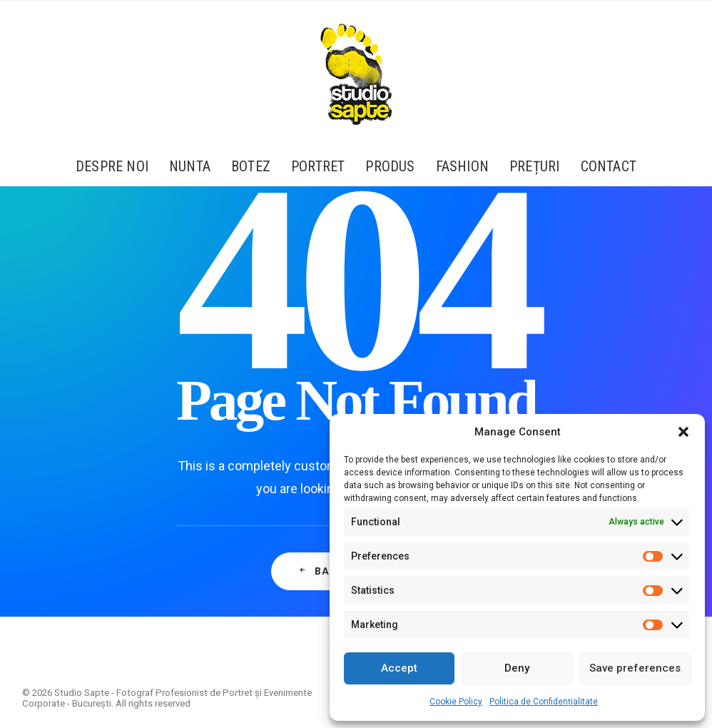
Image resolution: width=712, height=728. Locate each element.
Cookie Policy (456, 702)
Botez (251, 166)
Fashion (462, 166)
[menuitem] (117, 166)
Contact (609, 166)
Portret (318, 166)
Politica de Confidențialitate (544, 702)
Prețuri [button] (534, 166)
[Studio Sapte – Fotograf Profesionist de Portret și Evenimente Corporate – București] (356, 74)
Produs (390, 166)
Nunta (190, 166)
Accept (399, 668)
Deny (517, 668)
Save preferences (635, 668)
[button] (683, 432)
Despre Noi (112, 166)
